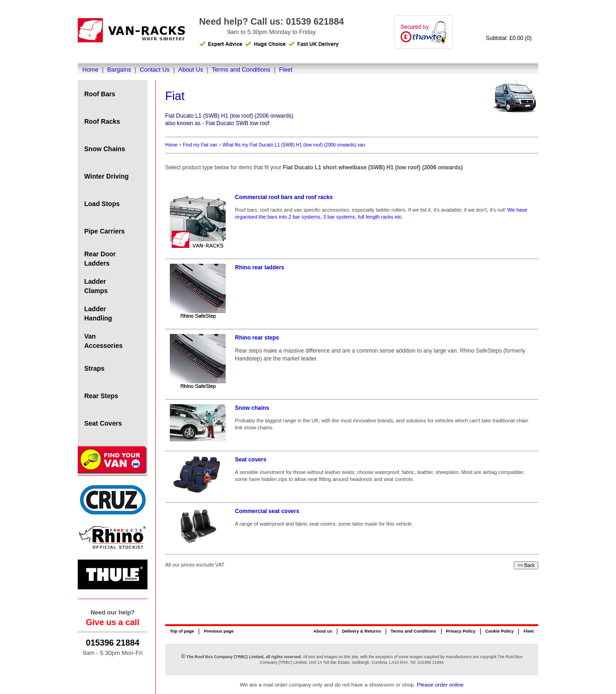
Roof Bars (100, 94)
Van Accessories (104, 341)
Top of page (182, 631)
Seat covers (251, 460)
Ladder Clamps (96, 286)
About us (322, 631)
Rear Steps (101, 396)
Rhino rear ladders (260, 267)
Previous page (219, 631)
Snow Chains (105, 149)
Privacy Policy (461, 631)
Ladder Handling (98, 314)
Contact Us (154, 70)
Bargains (119, 70)
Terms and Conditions (241, 70)
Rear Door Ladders (100, 259)
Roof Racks (102, 121)
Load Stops (102, 204)
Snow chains (252, 408)
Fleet (286, 70)
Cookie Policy (499, 631)
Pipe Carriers (104, 231)
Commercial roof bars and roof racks (284, 197)
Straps (94, 368)
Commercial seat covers (267, 511)
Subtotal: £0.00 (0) (509, 38)
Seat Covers (103, 423)
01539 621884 (315, 21)
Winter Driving (107, 176)
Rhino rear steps (257, 338)
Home (90, 70)
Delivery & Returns (362, 631)
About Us (191, 70)
